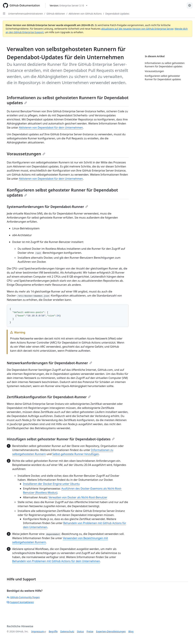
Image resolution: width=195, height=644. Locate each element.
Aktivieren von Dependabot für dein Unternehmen (51, 128)
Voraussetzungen (26, 154)
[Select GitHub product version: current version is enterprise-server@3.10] (69, 5)
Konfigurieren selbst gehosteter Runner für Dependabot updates (62, 192)
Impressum (38, 631)
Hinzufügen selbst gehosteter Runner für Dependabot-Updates (61, 439)
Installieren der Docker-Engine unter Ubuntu (51, 484)
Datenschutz (67, 631)
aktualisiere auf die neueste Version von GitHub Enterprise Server (137, 29)
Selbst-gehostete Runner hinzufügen (76, 454)
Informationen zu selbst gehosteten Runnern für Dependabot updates (68, 100)
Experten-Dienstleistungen (111, 631)
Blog (131, 631)
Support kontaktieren (20, 602)
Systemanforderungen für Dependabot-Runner (47, 207)
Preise (90, 631)
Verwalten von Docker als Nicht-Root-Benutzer (78, 497)
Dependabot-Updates (117, 14)
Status (80, 631)
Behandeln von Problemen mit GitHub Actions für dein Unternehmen (56, 561)
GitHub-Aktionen (56, 14)
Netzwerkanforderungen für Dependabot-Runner (49, 363)
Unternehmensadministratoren (25, 14)
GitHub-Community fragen (23, 597)
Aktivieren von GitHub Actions (85, 14)
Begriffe (53, 631)
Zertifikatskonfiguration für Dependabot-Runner (49, 397)
